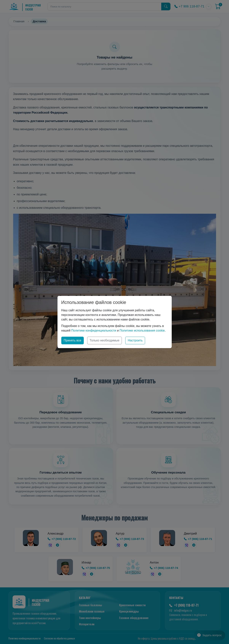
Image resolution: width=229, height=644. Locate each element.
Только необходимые (105, 340)
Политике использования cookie (142, 330)
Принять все (73, 340)
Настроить (135, 340)
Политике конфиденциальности (94, 330)
